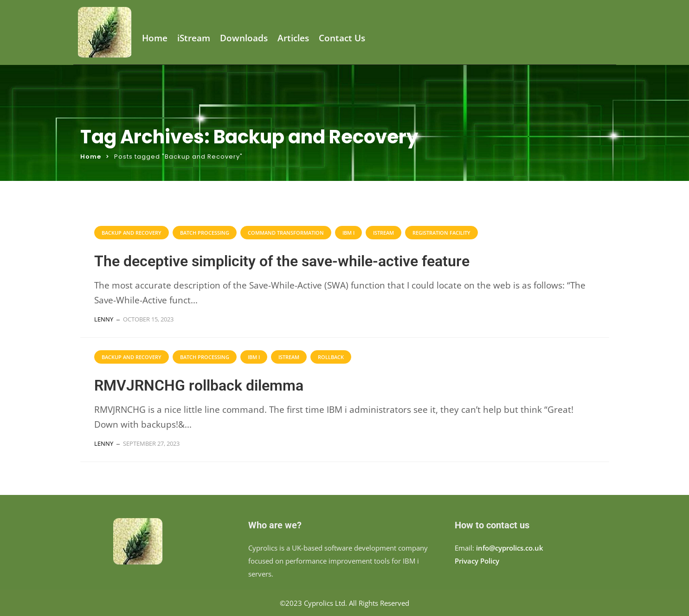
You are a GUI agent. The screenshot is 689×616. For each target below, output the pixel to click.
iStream (194, 38)
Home (155, 38)
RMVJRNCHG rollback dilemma (199, 385)
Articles (293, 38)
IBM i (348, 233)
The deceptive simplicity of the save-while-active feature (282, 261)
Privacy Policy (477, 561)
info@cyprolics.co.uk (510, 548)
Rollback (331, 357)
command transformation (286, 233)
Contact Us (342, 38)
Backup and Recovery (132, 233)
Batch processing (205, 233)
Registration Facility (441, 233)
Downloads (244, 38)
